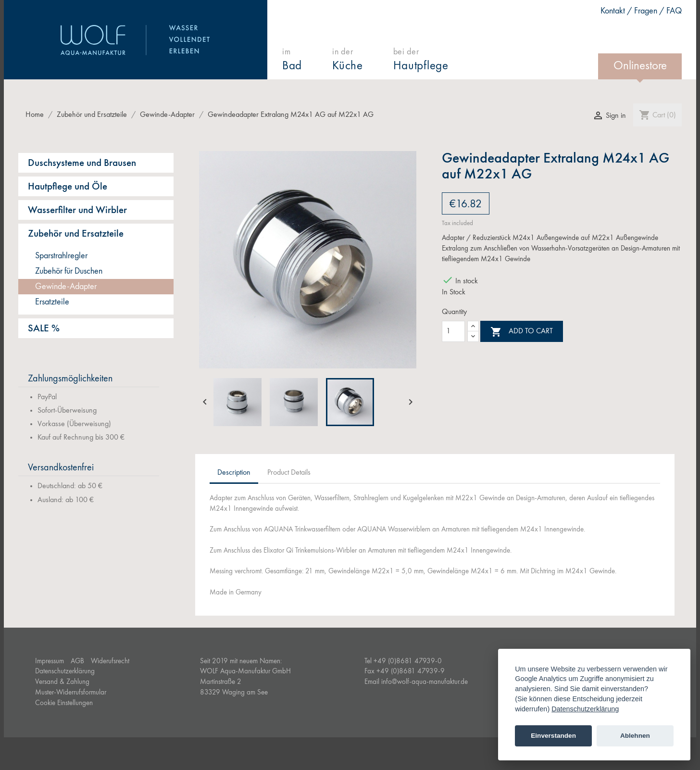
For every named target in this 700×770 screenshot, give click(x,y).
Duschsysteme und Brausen (82, 163)
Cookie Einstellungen (64, 703)
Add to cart (522, 332)
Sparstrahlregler (61, 256)
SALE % (44, 329)
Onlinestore (640, 66)
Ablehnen (635, 736)
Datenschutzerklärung (65, 672)
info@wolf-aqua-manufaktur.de (425, 682)
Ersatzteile (52, 302)
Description (234, 473)
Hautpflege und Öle (68, 187)
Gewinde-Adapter (66, 287)
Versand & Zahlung (62, 682)
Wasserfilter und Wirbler (77, 210)
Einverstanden (553, 736)
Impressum (50, 662)
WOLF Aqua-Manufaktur (136, 40)
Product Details (289, 473)
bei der (421, 60)
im (292, 60)
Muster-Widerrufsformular (71, 693)
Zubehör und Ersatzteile (76, 234)
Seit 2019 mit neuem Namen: (241, 662)
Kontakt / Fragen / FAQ (641, 11)
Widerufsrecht (110, 662)
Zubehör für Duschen (69, 271)
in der (348, 60)
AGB (77, 662)
